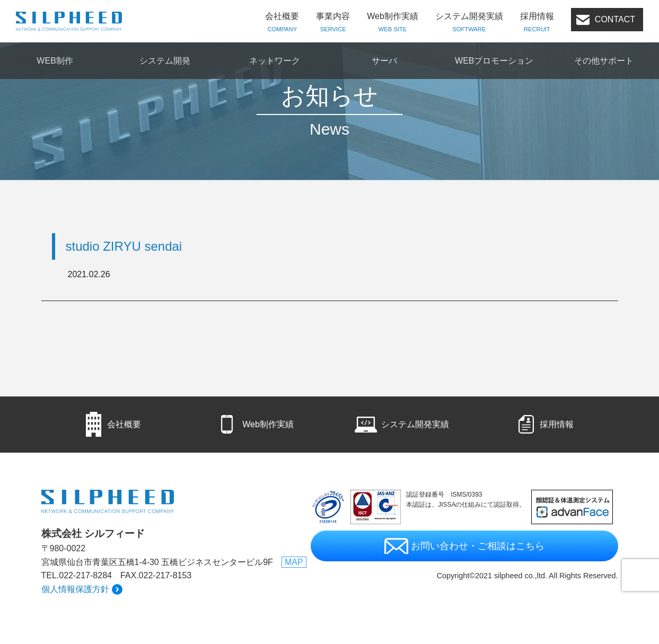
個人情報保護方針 (75, 589)
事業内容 (333, 23)
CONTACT (615, 19)
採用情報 (537, 23)
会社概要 (282, 23)
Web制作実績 (393, 23)
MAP (294, 562)
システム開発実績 (469, 23)
